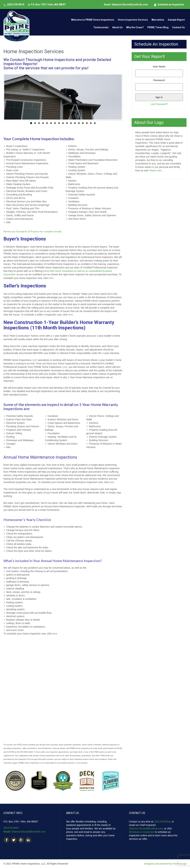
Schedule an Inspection (171, 5)
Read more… (157, 170)
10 (67, 123)
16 (91, 123)
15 (87, 123)
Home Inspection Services (133, 20)
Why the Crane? (135, 27)
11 (71, 123)
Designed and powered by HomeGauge (165, 864)
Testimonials (101, 27)
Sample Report (176, 20)
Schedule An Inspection (142, 832)
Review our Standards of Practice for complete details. (33, 231)
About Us (117, 27)
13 (79, 123)
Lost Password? (159, 104)
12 (75, 123)
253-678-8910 (11, 828)
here (51, 278)
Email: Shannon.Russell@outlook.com (126, 5)
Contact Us (178, 27)
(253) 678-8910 (16, 5)
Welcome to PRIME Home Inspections (93, 20)
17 (95, 123)
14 (83, 123)
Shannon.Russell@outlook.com (28, 832)
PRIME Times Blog (158, 27)
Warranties (158, 20)
